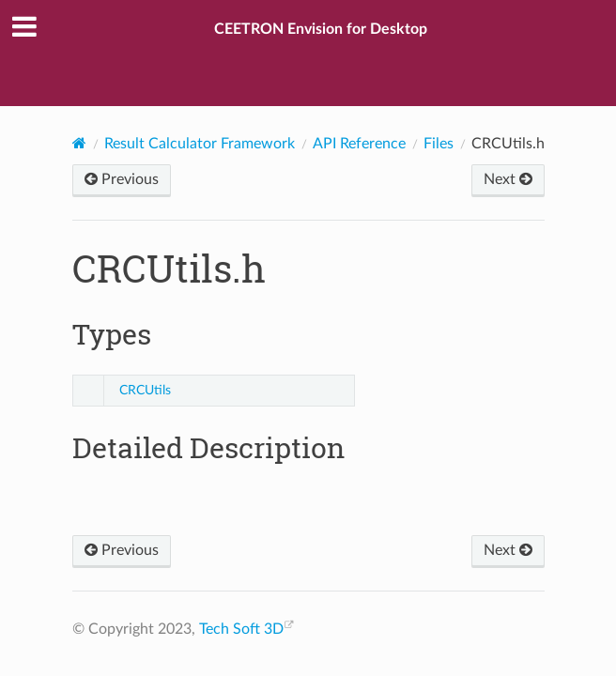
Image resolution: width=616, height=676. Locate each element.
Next (508, 179)
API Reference (359, 144)
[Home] (79, 143)
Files (439, 144)
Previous (122, 179)
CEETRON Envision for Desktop (321, 29)
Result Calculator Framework (200, 144)
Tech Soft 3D (241, 629)
